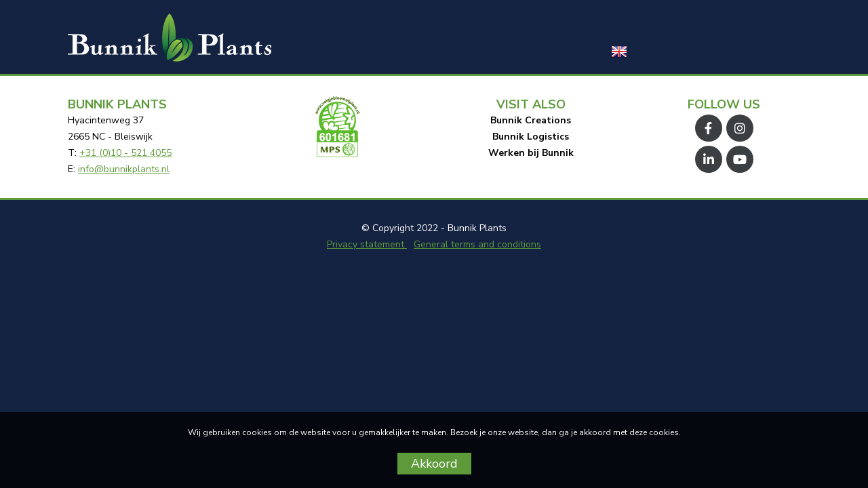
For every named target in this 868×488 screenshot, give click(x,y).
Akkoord (434, 464)
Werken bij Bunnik (531, 153)
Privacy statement (367, 244)
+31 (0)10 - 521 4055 (125, 153)
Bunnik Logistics (531, 137)
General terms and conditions (477, 244)
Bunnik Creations (531, 120)
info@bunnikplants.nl (124, 169)
